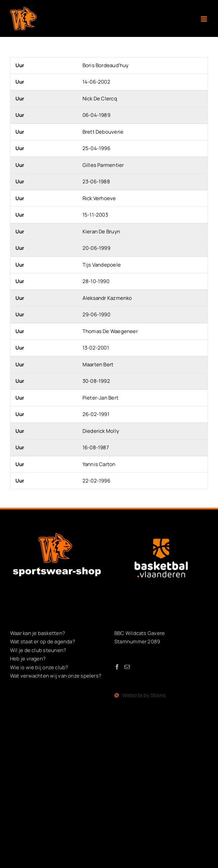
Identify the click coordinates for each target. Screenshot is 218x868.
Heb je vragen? (28, 659)
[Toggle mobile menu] (204, 19)
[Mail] (127, 667)
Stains (158, 695)
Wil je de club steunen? (38, 650)
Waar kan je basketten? (38, 633)
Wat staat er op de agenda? (43, 642)
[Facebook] (117, 667)
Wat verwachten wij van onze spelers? (56, 676)
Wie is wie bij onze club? (39, 667)
